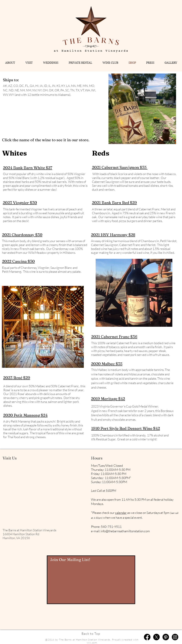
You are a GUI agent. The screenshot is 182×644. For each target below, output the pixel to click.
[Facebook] (147, 637)
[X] (156, 637)
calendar (121, 513)
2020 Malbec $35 (107, 364)
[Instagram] (175, 637)
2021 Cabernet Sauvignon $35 (120, 167)
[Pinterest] (166, 637)
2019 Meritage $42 (108, 399)
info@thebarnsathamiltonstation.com (125, 531)
